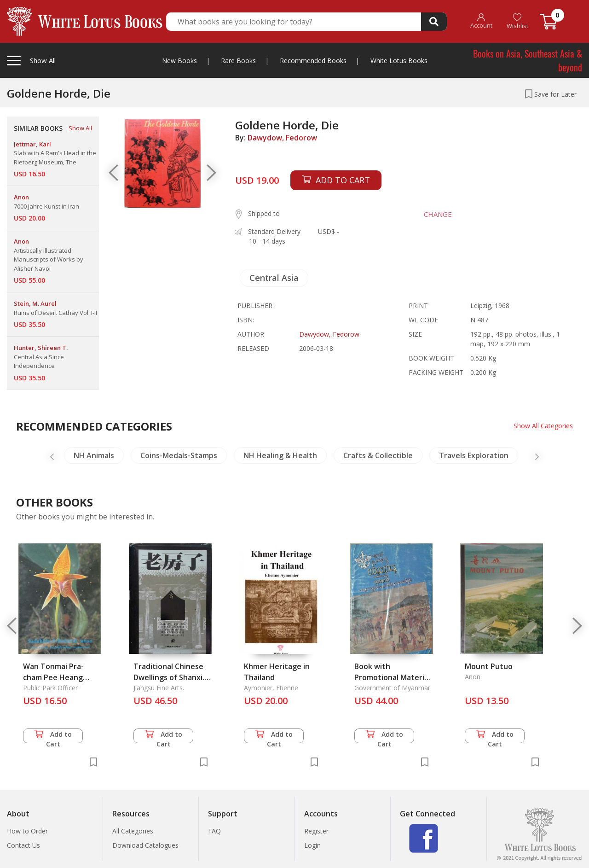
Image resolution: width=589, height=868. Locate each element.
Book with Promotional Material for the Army (392, 677)
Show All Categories (543, 426)
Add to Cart (53, 737)
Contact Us (23, 845)
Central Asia (274, 278)
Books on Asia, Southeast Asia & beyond (528, 60)
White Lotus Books (399, 61)
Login (312, 845)
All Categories (133, 831)
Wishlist (517, 21)
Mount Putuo (489, 666)
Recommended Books (313, 61)
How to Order (27, 831)
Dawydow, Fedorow (282, 138)
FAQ (214, 831)
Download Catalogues (145, 845)
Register (316, 831)
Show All (80, 128)
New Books (179, 61)
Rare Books (238, 61)
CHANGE (438, 214)
